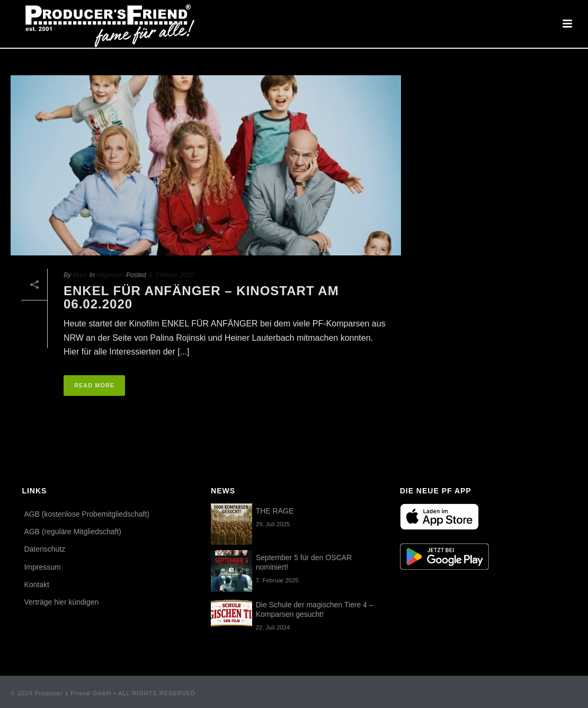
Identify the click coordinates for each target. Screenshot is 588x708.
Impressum (42, 567)
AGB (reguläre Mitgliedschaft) (73, 532)
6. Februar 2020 (171, 275)
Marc (80, 275)
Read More (94, 385)
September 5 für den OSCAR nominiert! (304, 562)
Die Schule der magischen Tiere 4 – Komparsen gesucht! (315, 609)
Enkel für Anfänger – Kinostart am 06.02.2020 (201, 298)
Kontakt (36, 585)
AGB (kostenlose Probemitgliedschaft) (87, 514)
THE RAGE (275, 511)
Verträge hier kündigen (61, 602)
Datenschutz (44, 549)
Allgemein (110, 275)
